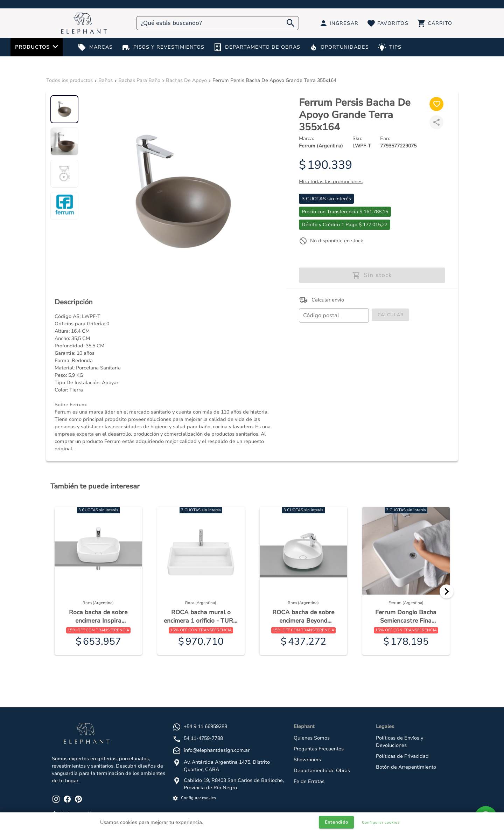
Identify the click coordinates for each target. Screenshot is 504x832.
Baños (106, 80)
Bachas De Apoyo (186, 80)
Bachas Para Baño (139, 80)
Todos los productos (69, 80)
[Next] (447, 591)
